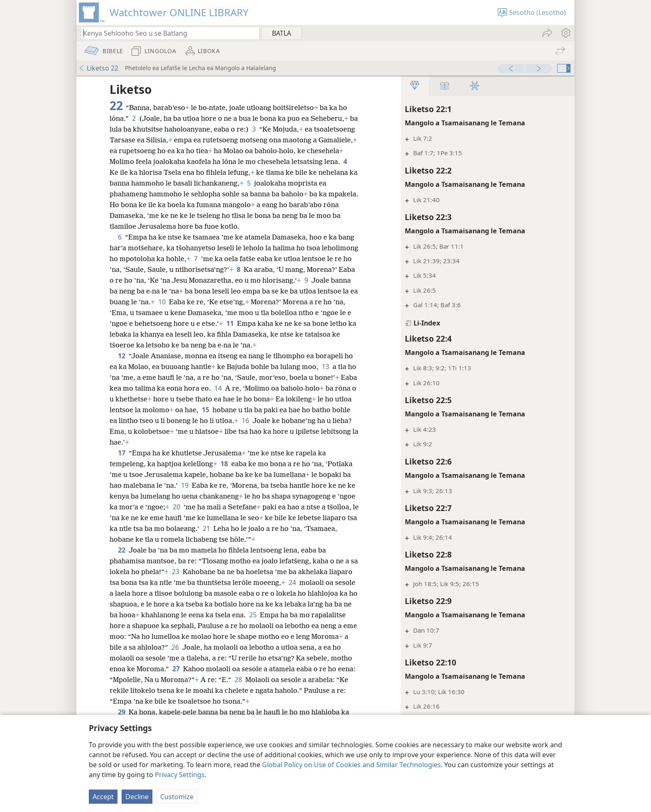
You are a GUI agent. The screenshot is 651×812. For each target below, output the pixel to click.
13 (325, 377)
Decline (137, 797)
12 (122, 367)
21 (242, 539)
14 (236, 399)
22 (122, 561)
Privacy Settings (180, 775)
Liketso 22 (98, 68)
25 (322, 626)
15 (234, 421)
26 (244, 658)
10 (259, 302)
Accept (103, 797)
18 (224, 474)
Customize (177, 797)
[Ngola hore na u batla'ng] (166, 33)
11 (328, 323)
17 (122, 464)
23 (184, 582)
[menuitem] (565, 33)
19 (185, 496)
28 (326, 690)
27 (262, 680)
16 (286, 431)
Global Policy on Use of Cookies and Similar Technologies (351, 765)
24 (317, 593)
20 (196, 518)
